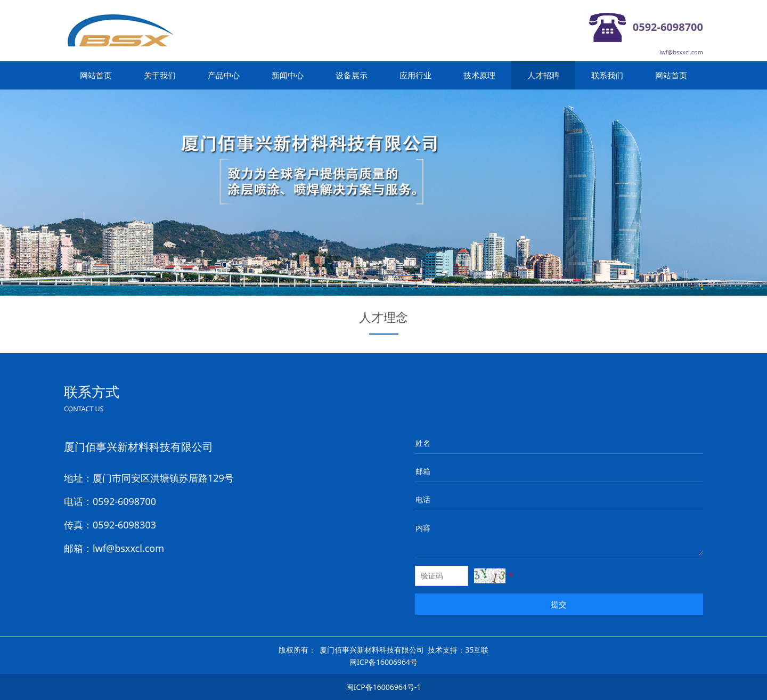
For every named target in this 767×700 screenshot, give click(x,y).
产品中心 (224, 75)
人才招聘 (543, 75)
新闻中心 (288, 75)
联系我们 (607, 75)
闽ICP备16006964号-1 (384, 687)
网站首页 (96, 75)
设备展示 (352, 75)
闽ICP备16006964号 (383, 662)
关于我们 (160, 75)
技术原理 (479, 75)
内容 (423, 528)
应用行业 (415, 75)
